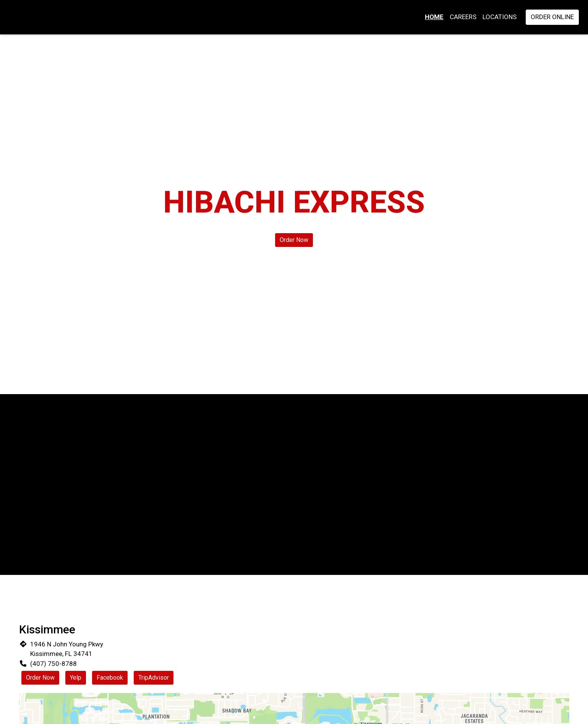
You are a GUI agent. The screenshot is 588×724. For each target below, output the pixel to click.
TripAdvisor (154, 678)
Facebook (110, 678)
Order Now (294, 240)
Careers (463, 17)
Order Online (552, 17)
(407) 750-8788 (53, 664)
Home (434, 17)
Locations (500, 17)
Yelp (76, 678)
